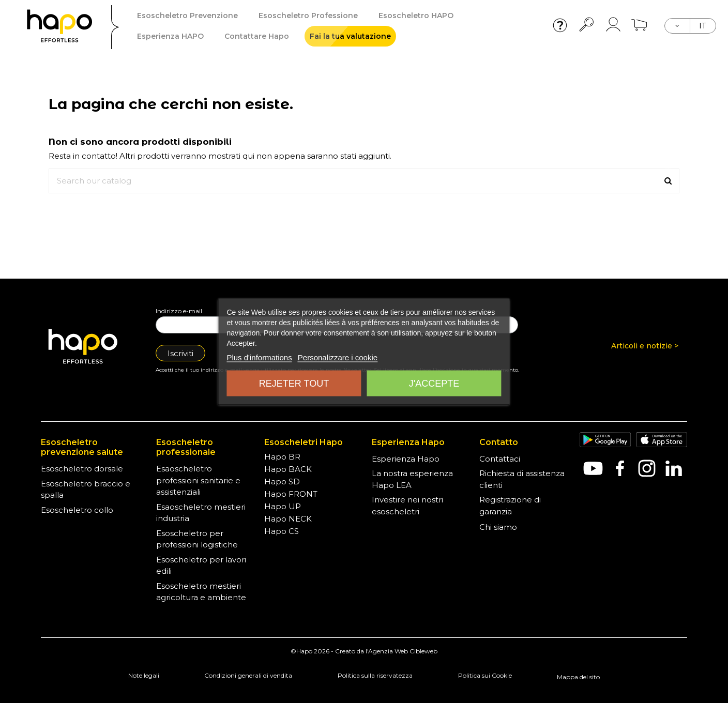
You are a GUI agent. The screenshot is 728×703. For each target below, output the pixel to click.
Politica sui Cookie (485, 675)
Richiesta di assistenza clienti (522, 479)
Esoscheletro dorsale (82, 469)
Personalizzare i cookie (338, 357)
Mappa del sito (578, 677)
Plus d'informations (259, 357)
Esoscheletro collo (77, 510)
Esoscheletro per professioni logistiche (197, 539)
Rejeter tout (294, 384)
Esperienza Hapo (406, 459)
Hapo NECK (288, 519)
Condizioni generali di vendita (248, 675)
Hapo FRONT (291, 494)
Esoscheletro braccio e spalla (86, 490)
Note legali (144, 675)
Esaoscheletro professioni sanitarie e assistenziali (198, 480)
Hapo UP (283, 506)
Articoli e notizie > (645, 346)
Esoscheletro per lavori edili (201, 566)
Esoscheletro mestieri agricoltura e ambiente (201, 592)
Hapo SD (282, 482)
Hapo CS (282, 531)
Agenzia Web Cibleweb (403, 651)
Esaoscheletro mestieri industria (201, 513)
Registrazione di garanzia (510, 506)
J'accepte (434, 384)
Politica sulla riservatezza (375, 675)
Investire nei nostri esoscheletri (407, 506)
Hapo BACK (288, 469)
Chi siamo (498, 527)
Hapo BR (282, 457)
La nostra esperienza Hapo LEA (412, 479)
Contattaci (500, 459)
